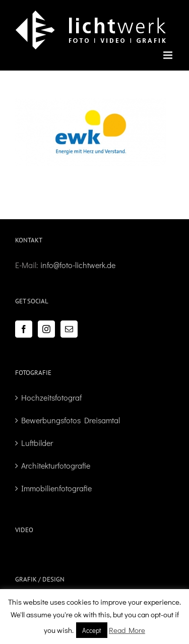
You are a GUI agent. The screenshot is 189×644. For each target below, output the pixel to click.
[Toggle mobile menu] (169, 55)
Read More (127, 630)
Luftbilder (37, 443)
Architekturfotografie (56, 465)
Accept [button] (92, 630)
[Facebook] (24, 329)
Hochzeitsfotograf (51, 397)
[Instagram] (46, 329)
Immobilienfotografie (56, 488)
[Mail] (69, 329)
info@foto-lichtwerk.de (78, 265)
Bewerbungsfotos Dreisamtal (71, 420)
